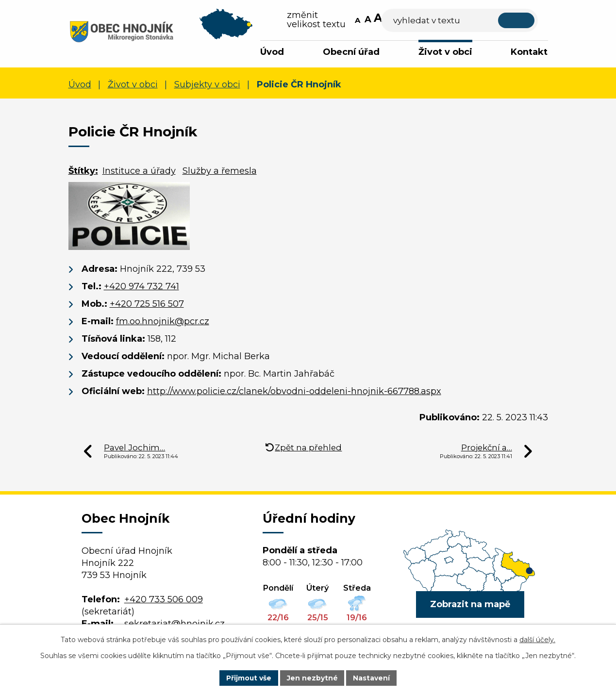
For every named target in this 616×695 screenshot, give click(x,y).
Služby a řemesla (220, 171)
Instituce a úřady (139, 171)
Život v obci (445, 52)
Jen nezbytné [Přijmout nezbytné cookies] (312, 678)
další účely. (537, 640)
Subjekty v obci (207, 85)
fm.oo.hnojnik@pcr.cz (163, 322)
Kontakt (529, 52)
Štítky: (83, 171)
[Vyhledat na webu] (471, 21)
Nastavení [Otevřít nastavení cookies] (372, 678)
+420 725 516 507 (147, 304)
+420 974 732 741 (142, 287)
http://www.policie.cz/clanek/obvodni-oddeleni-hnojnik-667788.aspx (294, 392)
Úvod (272, 52)
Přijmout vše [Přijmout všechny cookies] (249, 678)
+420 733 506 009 (164, 599)
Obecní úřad (351, 52)
